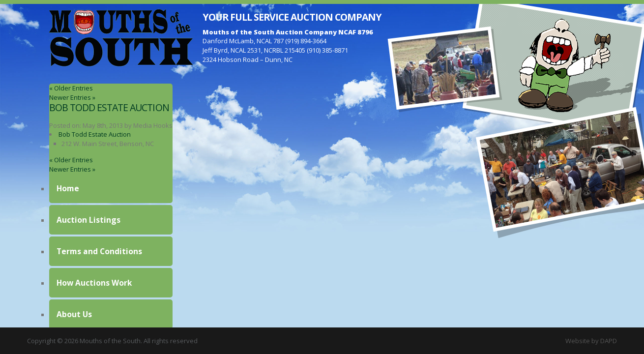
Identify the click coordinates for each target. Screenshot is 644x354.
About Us (74, 314)
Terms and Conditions (99, 251)
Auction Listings (88, 220)
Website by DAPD (591, 341)
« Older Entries (71, 88)
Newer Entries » (72, 97)
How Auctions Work (94, 283)
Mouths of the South (121, 37)
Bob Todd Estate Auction (109, 107)
